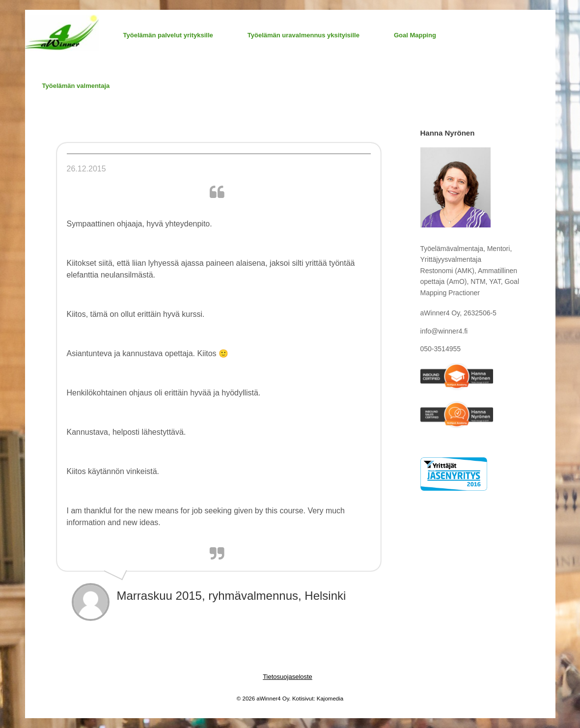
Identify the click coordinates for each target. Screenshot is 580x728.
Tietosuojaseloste (288, 677)
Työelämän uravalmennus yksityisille (304, 35)
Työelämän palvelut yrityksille (168, 35)
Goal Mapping (415, 35)
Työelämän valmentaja (76, 86)
